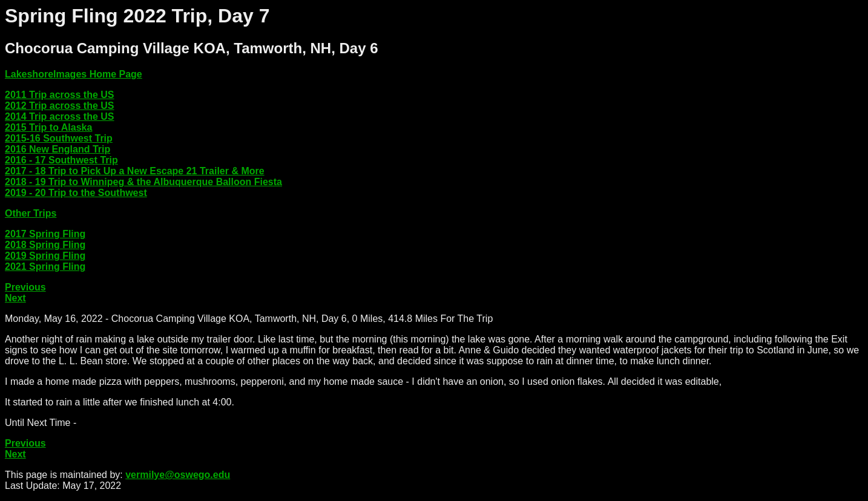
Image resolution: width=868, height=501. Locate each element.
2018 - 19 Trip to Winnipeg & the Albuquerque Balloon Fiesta (143, 182)
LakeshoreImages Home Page (74, 74)
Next (15, 298)
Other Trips (31, 213)
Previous (25, 287)
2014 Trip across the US (60, 116)
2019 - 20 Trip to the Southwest (76, 193)
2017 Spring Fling (45, 234)
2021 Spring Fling (45, 267)
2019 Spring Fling (45, 256)
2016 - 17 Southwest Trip (61, 160)
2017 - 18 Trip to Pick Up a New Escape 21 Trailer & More (135, 171)
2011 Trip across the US (60, 95)
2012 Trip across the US (60, 106)
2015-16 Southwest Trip (59, 138)
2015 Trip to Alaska (48, 127)
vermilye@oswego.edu (178, 475)
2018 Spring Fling (45, 245)
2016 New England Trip (58, 149)
